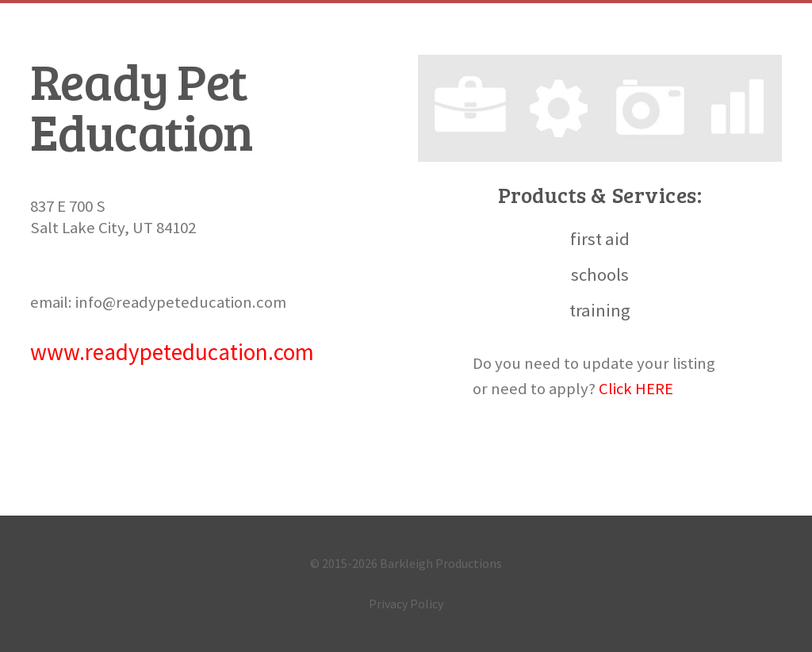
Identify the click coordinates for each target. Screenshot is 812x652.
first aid (600, 239)
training (600, 310)
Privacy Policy (406, 604)
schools (600, 274)
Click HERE (636, 389)
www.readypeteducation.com (172, 352)
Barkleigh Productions (441, 563)
